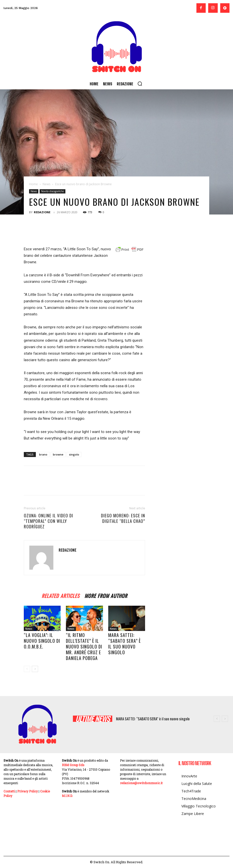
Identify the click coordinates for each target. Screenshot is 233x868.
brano (43, 454)
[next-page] (35, 669)
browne (58, 454)
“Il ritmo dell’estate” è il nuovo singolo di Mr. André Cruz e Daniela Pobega (84, 646)
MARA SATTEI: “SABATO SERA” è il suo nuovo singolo (125, 644)
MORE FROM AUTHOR (106, 595)
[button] (140, 84)
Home (33, 184)
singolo (74, 454)
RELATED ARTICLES (61, 595)
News (46, 184)
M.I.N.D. (67, 796)
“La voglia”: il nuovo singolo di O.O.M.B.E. (42, 641)
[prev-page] (27, 669)
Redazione (42, 212)
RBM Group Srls (73, 765)
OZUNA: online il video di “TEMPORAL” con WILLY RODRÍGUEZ (48, 521)
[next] (225, 719)
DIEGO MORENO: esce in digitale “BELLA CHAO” (123, 518)
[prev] (217, 719)
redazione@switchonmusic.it (141, 783)
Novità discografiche (52, 191)
